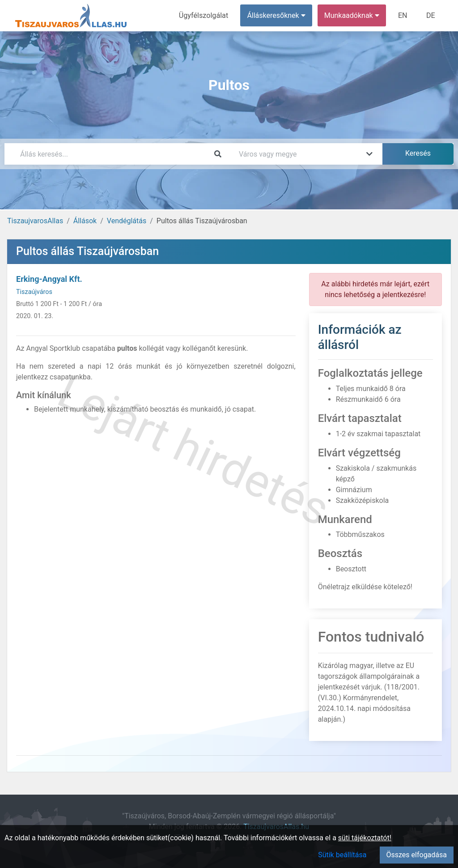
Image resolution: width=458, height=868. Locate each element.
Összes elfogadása (417, 855)
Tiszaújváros (34, 292)
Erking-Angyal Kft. (49, 279)
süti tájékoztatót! (365, 838)
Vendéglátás (127, 221)
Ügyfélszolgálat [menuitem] (204, 15)
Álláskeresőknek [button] (277, 15)
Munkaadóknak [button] (352, 15)
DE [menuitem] (431, 15)
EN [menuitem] (403, 15)
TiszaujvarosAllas (35, 221)
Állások (85, 221)
